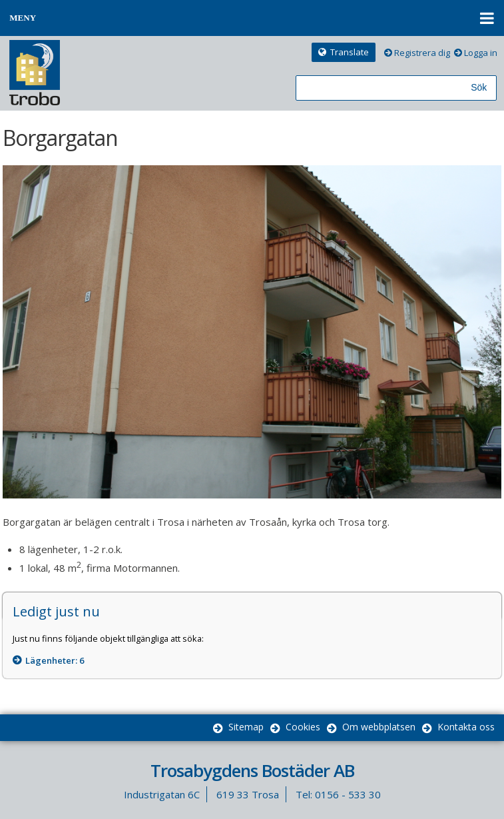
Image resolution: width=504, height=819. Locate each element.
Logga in (481, 53)
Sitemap (246, 727)
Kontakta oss (466, 727)
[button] (252, 18)
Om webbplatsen (379, 727)
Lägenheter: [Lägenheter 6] (55, 660)
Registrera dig (422, 53)
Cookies (303, 727)
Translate (350, 52)
